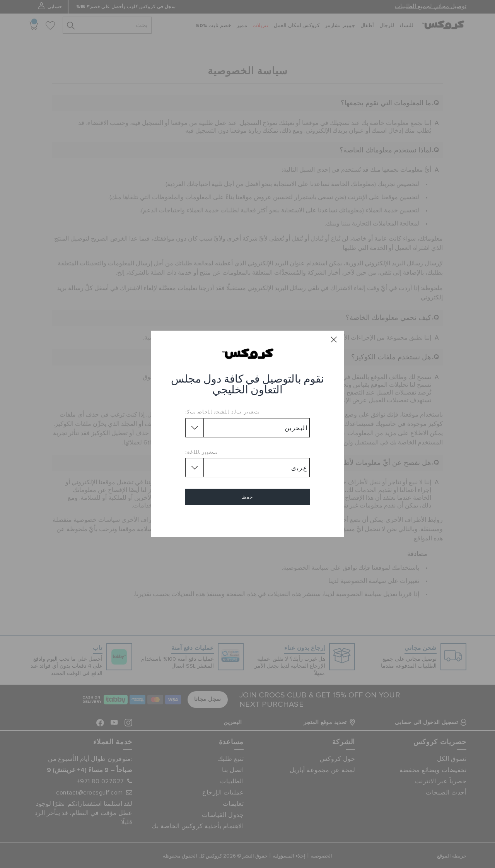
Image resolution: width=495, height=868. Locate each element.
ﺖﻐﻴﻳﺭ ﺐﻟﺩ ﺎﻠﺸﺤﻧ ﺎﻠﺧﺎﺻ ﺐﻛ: (222, 412)
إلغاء (247, 519)
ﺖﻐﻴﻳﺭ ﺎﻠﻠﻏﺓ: (201, 452)
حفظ (247, 497)
